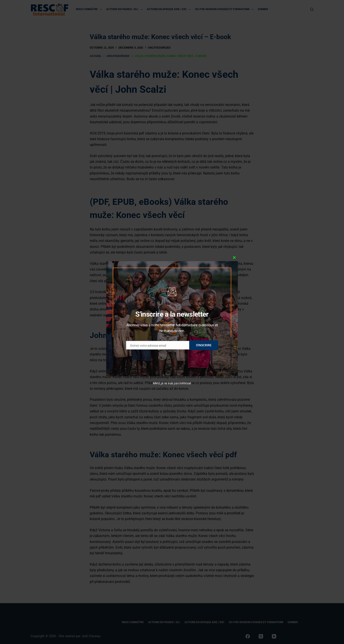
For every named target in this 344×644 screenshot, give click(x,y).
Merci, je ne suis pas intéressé (172, 383)
